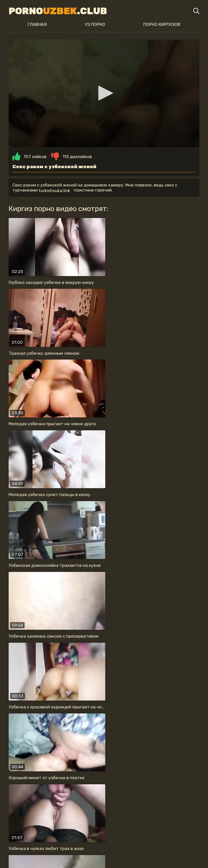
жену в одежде (33, 804)
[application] (104, 95)
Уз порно (95, 24)
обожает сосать (48, 814)
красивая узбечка (80, 804)
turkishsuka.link (52, 193)
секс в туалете (79, 824)
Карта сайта (104, 854)
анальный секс (176, 804)
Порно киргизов (163, 24)
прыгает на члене (130, 804)
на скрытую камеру (98, 814)
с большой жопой (125, 824)
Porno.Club (56, 11)
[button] (104, 94)
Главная (36, 24)
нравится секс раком (154, 814)
